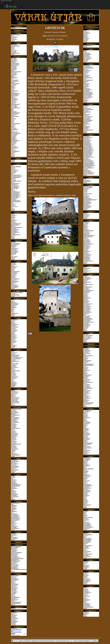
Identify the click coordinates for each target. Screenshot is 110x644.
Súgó (25, 634)
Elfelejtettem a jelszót (15, 635)
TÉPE (12, 256)
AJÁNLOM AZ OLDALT (6, 1)
